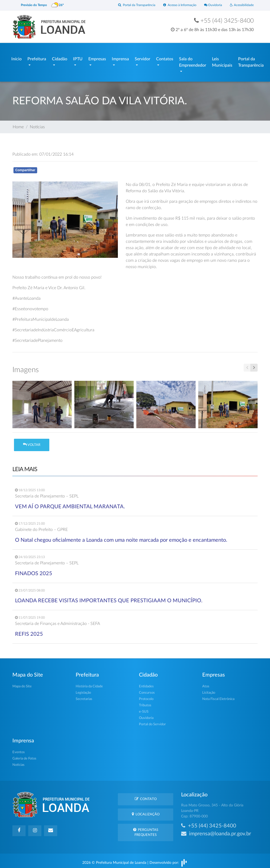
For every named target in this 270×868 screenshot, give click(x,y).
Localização (146, 812)
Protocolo (146, 696)
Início (16, 58)
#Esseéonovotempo (30, 306)
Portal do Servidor (152, 722)
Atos (206, 684)
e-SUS (144, 709)
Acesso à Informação (176, 5)
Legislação (83, 690)
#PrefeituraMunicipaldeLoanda (41, 317)
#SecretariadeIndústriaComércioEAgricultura (53, 327)
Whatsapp (74, 169)
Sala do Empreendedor (193, 61)
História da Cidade (89, 684)
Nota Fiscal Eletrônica (218, 696)
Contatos (165, 58)
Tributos (145, 703)
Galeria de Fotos (24, 756)
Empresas (97, 58)
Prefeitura (37, 58)
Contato (146, 796)
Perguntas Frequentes (146, 830)
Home (18, 124)
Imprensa (120, 58)
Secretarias (84, 696)
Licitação (209, 690)
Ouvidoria (211, 5)
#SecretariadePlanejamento (37, 338)
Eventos (19, 750)
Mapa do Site (22, 684)
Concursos (147, 690)
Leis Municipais (222, 61)
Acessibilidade (241, 5)
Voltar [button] (32, 442)
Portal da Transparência (131, 5)
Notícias (37, 124)
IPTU (78, 58)
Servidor (143, 58)
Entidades (146, 684)
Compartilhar (25, 167)
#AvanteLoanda (26, 296)
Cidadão (60, 58)
